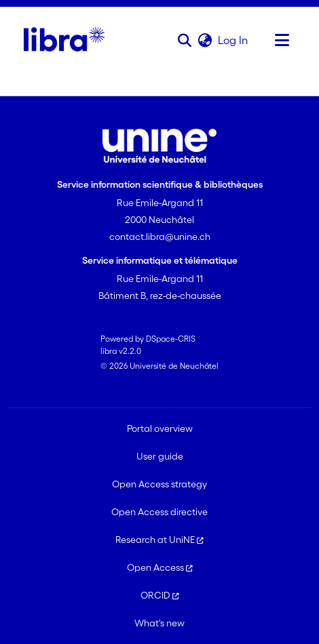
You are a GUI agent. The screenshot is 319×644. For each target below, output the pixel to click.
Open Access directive (159, 512)
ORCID (160, 595)
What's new (159, 623)
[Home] (64, 40)
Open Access (160, 567)
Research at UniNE (159, 540)
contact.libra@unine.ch (160, 237)
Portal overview (160, 428)
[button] (184, 40)
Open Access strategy (159, 484)
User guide (160, 456)
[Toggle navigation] (282, 40)
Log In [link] (233, 40)
